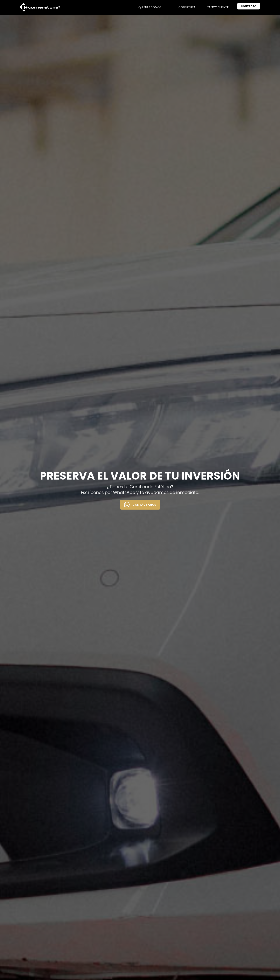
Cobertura (187, 7)
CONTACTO (249, 6)
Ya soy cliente (218, 7)
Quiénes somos (150, 7)
